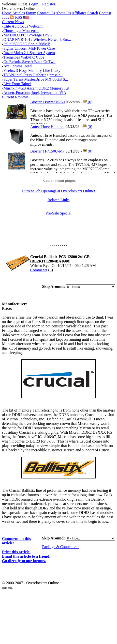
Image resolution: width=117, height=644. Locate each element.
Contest (105, 13)
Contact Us (46, 13)
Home (7, 13)
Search (93, 13)
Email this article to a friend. (26, 556)
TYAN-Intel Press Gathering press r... (33, 75)
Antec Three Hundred (47, 127)
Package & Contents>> (60, 547)
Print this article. (16, 552)
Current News (13, 22)
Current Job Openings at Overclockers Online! (58, 191)
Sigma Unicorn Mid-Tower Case (29, 48)
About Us (63, 13)
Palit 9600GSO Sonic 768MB (27, 44)
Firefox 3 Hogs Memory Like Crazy (32, 70)
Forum (31, 13)
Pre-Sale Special (58, 213)
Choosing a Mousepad (21, 31)
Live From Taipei (17, 84)
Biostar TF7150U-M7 (47, 151)
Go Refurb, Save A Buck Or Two (29, 62)
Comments (39, 270)
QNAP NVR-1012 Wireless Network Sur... (37, 39)
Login (33, 4)
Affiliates (79, 13)
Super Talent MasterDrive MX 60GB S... (36, 79)
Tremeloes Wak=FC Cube (24, 57)
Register (49, 4)
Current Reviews (15, 97)
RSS (18, 17)
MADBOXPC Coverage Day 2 (28, 35)
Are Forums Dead (18, 66)
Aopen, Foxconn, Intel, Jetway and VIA (35, 93)
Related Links (58, 200)
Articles (19, 13)
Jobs (5, 17)
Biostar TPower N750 (47, 102)
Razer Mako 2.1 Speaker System (29, 53)
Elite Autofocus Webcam (23, 26)
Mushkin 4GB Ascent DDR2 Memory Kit (36, 88)
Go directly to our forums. (24, 561)
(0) (88, 102)
